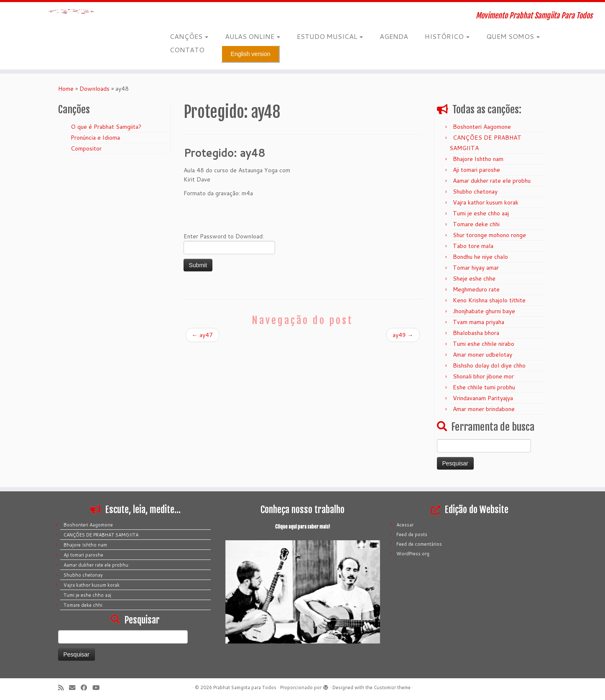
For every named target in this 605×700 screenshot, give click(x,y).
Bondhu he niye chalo (480, 257)
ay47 (202, 335)
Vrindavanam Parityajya (483, 398)
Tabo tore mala (473, 246)
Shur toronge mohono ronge (489, 235)
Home (66, 89)
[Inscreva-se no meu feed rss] (64, 688)
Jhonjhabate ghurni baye (484, 311)
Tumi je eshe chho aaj (481, 213)
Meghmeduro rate (476, 289)
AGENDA (394, 36)
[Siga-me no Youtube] (99, 688)
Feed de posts (412, 534)
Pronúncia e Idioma (95, 138)
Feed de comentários (419, 544)
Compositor (86, 148)
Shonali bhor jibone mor (483, 376)
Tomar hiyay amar (476, 268)
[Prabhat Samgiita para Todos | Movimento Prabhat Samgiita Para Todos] (70, 27)
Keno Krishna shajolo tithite (489, 300)
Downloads (94, 89)
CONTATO (187, 50)
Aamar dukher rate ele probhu (492, 181)
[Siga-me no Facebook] (87, 688)
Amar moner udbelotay (482, 355)
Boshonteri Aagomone (482, 127)
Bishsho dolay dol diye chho (489, 365)
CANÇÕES (189, 36)
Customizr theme (392, 687)
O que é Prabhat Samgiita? (106, 127)
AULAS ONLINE (253, 36)
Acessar (405, 525)
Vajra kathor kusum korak (486, 202)
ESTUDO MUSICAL (330, 36)
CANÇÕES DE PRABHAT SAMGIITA (101, 535)
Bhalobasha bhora (476, 333)
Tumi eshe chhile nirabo (484, 344)
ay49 (403, 335)
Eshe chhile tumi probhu (484, 387)
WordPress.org (413, 554)
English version (251, 54)
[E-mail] (75, 688)
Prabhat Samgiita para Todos (245, 687)
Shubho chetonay (475, 192)
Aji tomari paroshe (476, 170)
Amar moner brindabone (484, 409)
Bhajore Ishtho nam (478, 159)
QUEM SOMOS (513, 36)
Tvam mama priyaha (479, 322)
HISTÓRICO (447, 36)
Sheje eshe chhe (474, 278)
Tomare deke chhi (476, 224)
